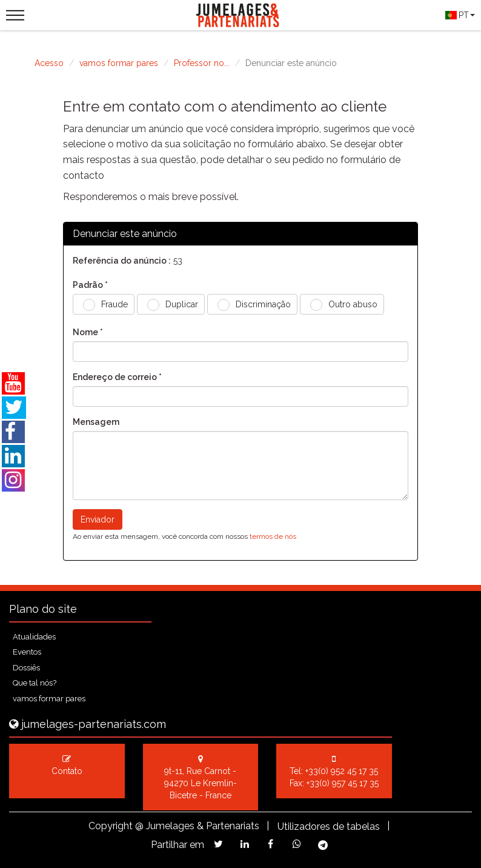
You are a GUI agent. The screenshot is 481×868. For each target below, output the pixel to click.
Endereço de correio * (117, 377)
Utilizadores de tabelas (329, 826)
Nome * (88, 332)
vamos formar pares (119, 63)
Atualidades (34, 637)
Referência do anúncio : (122, 261)
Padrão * (90, 285)
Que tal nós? (35, 683)
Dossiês (26, 668)
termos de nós (273, 536)
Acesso (49, 63)
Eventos (27, 652)
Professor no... (202, 63)
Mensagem (96, 422)
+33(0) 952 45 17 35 (342, 771)
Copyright (111, 826)
